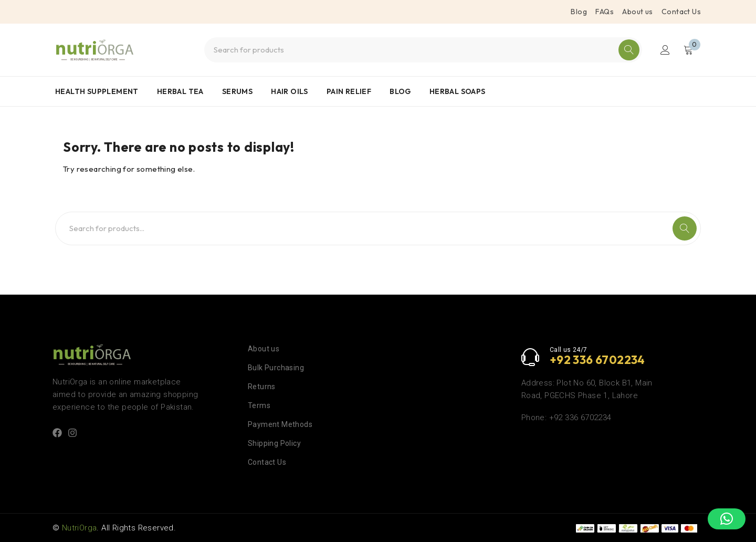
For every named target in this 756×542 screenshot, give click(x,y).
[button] (727, 519)
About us (637, 12)
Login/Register (665, 50)
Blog (579, 12)
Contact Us (681, 12)
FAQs (605, 12)
